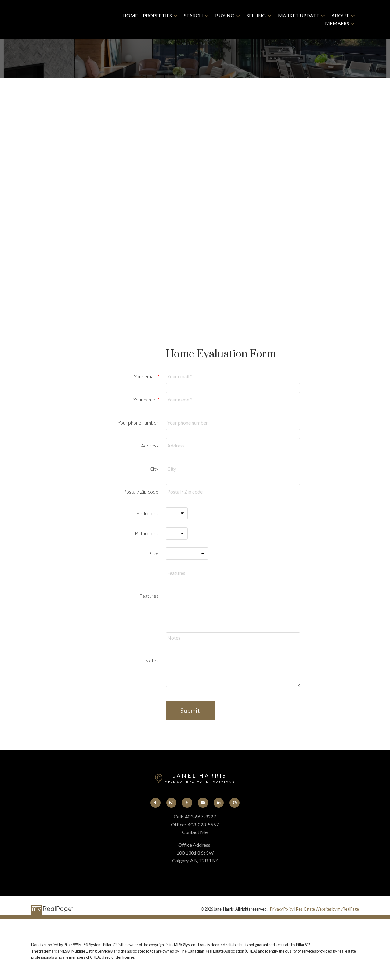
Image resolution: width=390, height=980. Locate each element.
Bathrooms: (147, 533)
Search (193, 15)
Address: (150, 445)
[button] (155, 803)
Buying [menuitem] (225, 15)
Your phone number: (139, 423)
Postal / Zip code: (141, 492)
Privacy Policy (282, 909)
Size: (155, 553)
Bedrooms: (148, 513)
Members (337, 23)
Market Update (299, 15)
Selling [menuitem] (256, 15)
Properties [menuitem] (157, 15)
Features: (150, 596)
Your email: (146, 376)
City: (155, 469)
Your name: (145, 399)
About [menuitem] (340, 15)
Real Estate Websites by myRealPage (327, 909)
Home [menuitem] (130, 15)
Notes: (152, 660)
